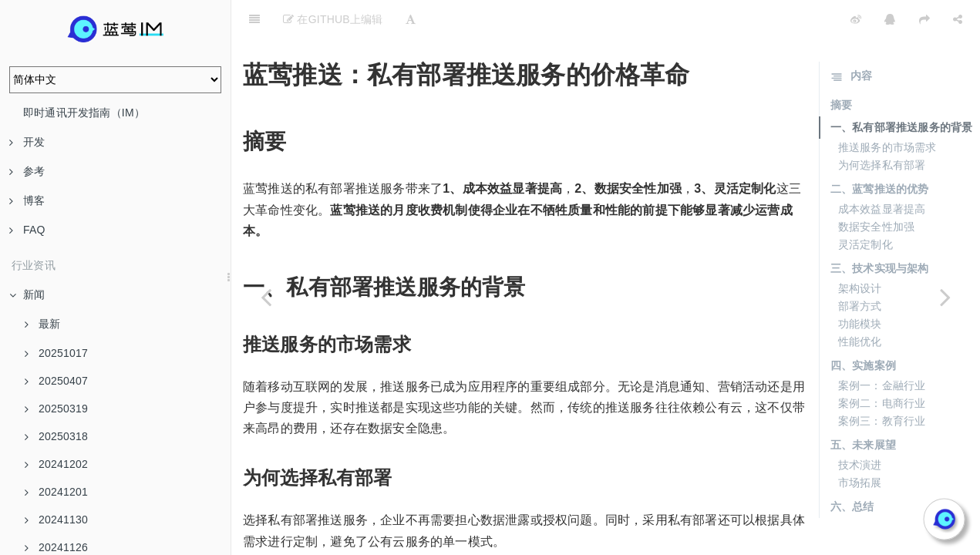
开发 (27, 142)
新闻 (27, 294)
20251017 (56, 353)
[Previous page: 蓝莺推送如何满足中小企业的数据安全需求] (266, 297)
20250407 (56, 381)
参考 (27, 171)
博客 (27, 200)
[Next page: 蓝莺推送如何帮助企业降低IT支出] (945, 297)
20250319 (56, 409)
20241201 (56, 492)
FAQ (27, 230)
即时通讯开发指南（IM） (84, 113)
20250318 (56, 436)
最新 (42, 324)
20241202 (56, 464)
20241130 (56, 520)
